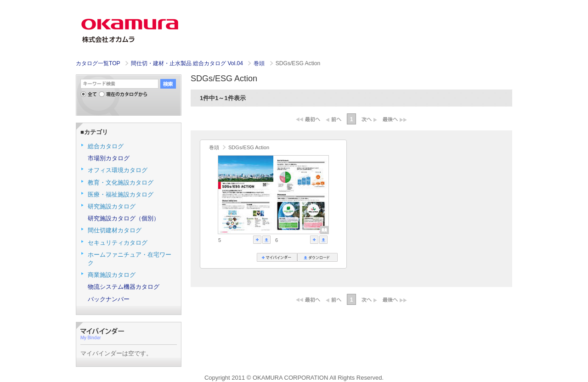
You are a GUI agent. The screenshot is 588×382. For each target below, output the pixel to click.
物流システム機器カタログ (124, 287)
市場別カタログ (109, 158)
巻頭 (260, 63)
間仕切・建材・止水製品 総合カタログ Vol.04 (188, 63)
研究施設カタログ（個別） (124, 218)
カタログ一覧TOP (98, 63)
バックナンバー (109, 299)
